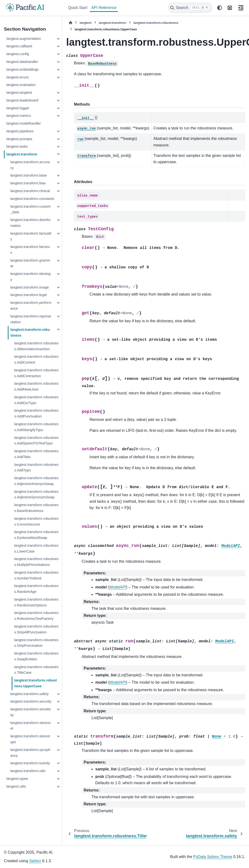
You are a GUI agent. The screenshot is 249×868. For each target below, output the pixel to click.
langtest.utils (16, 786)
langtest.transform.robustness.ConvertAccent (36, 521)
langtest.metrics (19, 116)
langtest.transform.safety (29, 694)
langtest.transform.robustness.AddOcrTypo (36, 400)
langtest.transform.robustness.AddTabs (36, 454)
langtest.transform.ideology (30, 277)
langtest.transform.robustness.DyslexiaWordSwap (36, 535)
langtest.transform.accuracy (30, 165)
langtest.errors (18, 77)
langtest (85, 23)
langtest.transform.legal (28, 295)
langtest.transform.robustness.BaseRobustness (36, 508)
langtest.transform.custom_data (30, 209)
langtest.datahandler (22, 62)
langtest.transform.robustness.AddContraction (36, 373)
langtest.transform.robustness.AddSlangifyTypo (36, 427)
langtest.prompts (19, 139)
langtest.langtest (19, 93)
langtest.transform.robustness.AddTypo (36, 468)
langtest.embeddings (22, 69)
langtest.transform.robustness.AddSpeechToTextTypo (36, 441)
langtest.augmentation (24, 39)
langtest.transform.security (31, 701)
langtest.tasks (17, 146)
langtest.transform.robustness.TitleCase (36, 670)
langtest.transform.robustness (30, 332)
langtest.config (18, 54)
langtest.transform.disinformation (30, 223)
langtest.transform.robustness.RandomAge (36, 589)
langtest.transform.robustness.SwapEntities (36, 656)
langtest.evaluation (21, 85)
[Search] (190, 8)
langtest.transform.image (29, 287)
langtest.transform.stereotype (30, 739)
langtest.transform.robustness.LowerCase (36, 548)
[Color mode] (220, 8)
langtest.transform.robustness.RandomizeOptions (36, 602)
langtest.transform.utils (28, 771)
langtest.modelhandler (24, 123)
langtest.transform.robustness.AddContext (36, 359)
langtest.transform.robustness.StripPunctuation (36, 643)
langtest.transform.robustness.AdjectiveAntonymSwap (36, 481)
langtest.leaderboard (22, 100)
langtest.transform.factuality (31, 236)
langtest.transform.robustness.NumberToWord (36, 575)
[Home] (71, 23)
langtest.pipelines (20, 131)
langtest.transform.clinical (30, 191)
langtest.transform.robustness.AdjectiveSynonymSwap (36, 494)
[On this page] (241, 8)
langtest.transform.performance (31, 306)
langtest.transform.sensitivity (31, 712)
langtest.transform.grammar (30, 263)
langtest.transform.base (28, 175)
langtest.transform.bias (28, 183)
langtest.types (17, 779)
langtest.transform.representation (31, 319)
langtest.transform (22, 154)
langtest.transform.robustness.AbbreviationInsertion (36, 346)
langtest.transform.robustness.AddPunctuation (36, 413)
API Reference (104, 8)
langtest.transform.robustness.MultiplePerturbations (36, 562)
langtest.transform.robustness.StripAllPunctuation (36, 629)
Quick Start (78, 8)
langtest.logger (18, 108)
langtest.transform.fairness (30, 250)
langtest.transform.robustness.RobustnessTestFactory (36, 616)
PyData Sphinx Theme (213, 857)
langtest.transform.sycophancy (30, 753)
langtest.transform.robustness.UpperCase (35, 683)
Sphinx (35, 861)
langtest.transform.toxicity (30, 763)
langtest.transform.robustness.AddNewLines (36, 386)
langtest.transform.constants (32, 199)
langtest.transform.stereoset (30, 726)
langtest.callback (19, 46)
